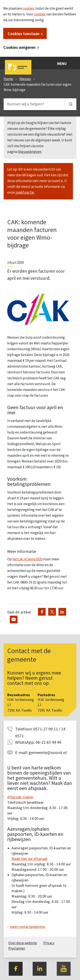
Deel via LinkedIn (62, 612)
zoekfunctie (25, 192)
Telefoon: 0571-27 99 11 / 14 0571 (40, 729)
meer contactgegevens (28, 927)
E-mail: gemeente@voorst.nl (41, 752)
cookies (28, 8)
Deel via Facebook (42, 612)
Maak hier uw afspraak (30, 859)
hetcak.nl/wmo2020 (27, 559)
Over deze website (23, 943)
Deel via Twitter (52, 612)
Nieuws (25, 79)
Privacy (49, 943)
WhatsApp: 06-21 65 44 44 (38, 742)
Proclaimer (17, 948)
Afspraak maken (20, 797)
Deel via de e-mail (14, 619)
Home (8, 79)
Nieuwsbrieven (30, 152)
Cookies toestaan (24, 34)
